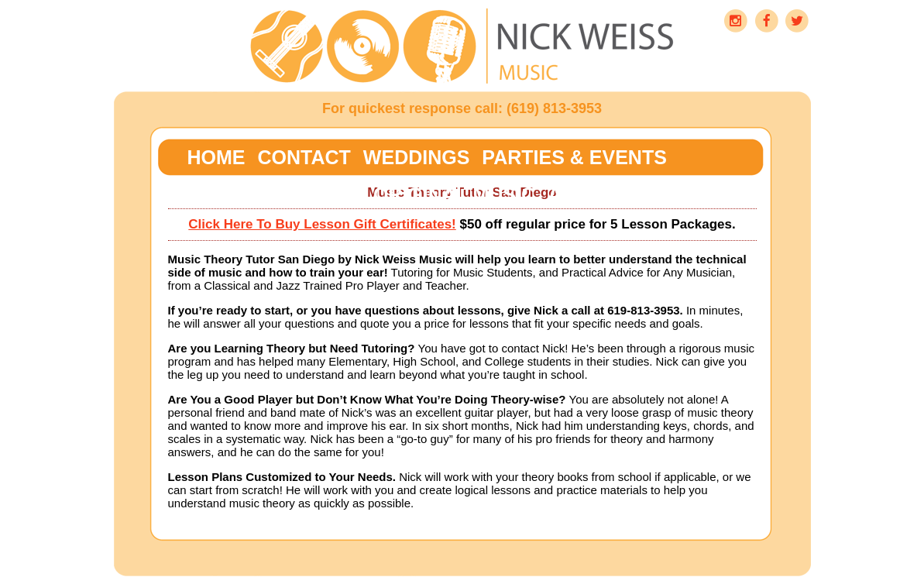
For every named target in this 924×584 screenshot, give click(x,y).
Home (216, 157)
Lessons (234, 194)
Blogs (326, 194)
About (582, 194)
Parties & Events (574, 157)
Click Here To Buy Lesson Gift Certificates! (322, 224)
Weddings (417, 157)
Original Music (454, 194)
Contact (304, 157)
